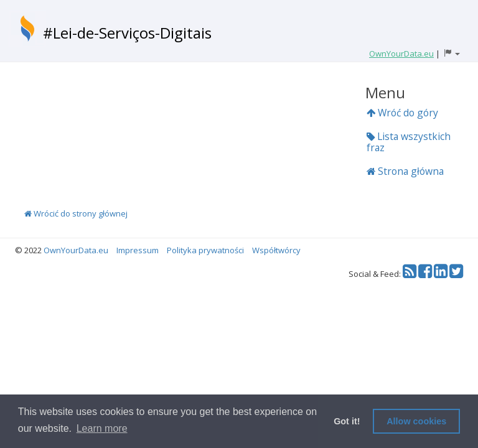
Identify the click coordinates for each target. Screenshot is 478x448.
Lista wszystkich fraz (409, 142)
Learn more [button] (102, 428)
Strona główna (405, 171)
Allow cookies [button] (416, 421)
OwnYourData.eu (76, 250)
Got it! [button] (347, 421)
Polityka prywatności (205, 250)
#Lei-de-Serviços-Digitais (127, 33)
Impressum (138, 250)
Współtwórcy (276, 250)
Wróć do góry (402, 113)
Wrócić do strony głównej (76, 213)
